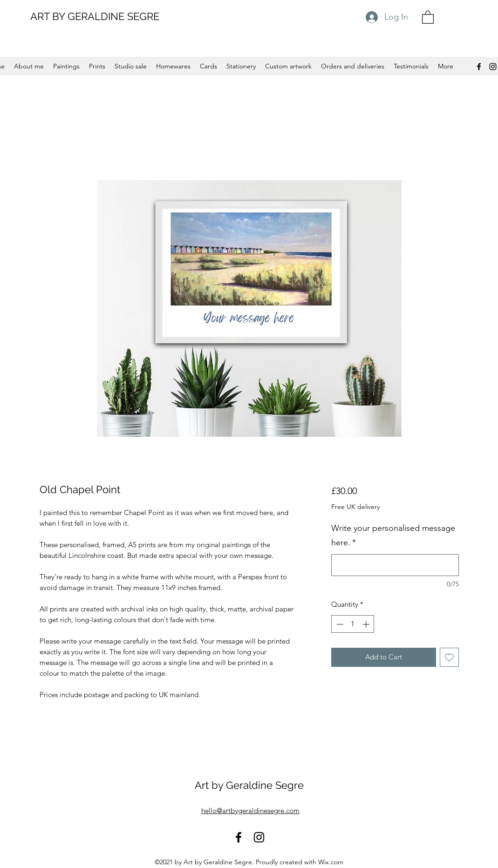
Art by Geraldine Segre (249, 785)
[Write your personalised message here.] (395, 565)
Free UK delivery (355, 507)
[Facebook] (479, 67)
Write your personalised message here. (393, 536)
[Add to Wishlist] (449, 657)
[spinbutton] (353, 624)
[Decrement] (339, 624)
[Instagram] (493, 67)
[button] (428, 17)
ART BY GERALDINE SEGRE (95, 16)
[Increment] (367, 624)
